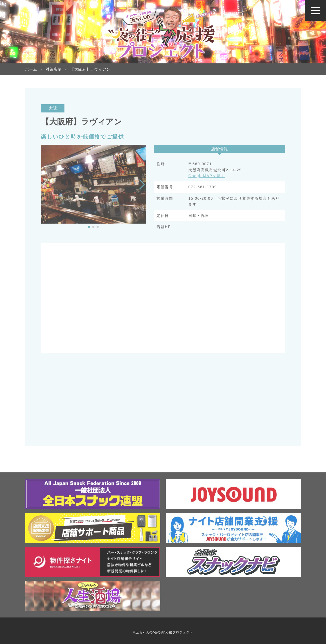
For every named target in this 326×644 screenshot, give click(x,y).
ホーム (31, 69)
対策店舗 (54, 69)
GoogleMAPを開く (207, 176)
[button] (89, 227)
